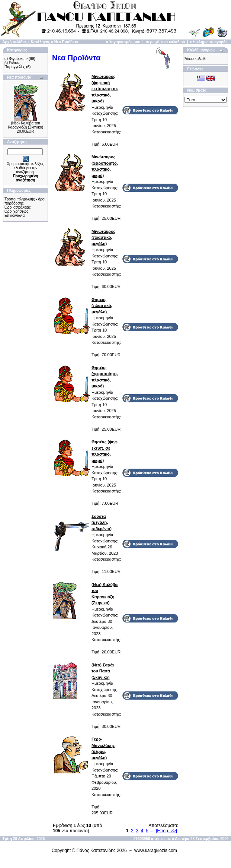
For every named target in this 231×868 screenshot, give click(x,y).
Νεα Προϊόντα (66, 42)
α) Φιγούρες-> (16, 59)
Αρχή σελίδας (14, 42)
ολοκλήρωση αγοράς (209, 42)
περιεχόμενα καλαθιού (165, 42)
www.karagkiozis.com (156, 850)
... (151, 831)
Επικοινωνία (15, 216)
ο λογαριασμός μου (123, 42)
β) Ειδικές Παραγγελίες (15, 65)
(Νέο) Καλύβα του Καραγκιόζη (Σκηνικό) (25, 125)
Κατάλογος (41, 42)
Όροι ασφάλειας (18, 207)
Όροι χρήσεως (16, 211)
